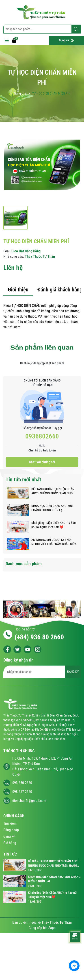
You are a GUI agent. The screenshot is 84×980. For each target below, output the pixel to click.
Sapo (52, 928)
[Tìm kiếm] (76, 29)
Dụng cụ (67, 40)
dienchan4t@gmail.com (29, 801)
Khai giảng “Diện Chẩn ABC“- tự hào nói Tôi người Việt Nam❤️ (54, 525)
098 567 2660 (22, 792)
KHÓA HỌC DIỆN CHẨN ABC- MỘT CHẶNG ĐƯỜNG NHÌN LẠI (52, 508)
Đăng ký (9, 836)
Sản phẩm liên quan (42, 347)
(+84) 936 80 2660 (39, 637)
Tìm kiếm (10, 823)
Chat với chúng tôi (42, 462)
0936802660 (42, 436)
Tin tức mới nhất (23, 480)
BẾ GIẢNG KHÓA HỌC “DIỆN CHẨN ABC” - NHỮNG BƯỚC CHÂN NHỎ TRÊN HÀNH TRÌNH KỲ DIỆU (53, 491)
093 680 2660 (22, 783)
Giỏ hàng (10, 843)
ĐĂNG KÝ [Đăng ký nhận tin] (73, 672)
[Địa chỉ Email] (42, 672)
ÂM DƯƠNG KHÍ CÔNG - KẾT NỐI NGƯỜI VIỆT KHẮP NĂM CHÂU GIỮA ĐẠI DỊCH (54, 542)
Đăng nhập (11, 830)
